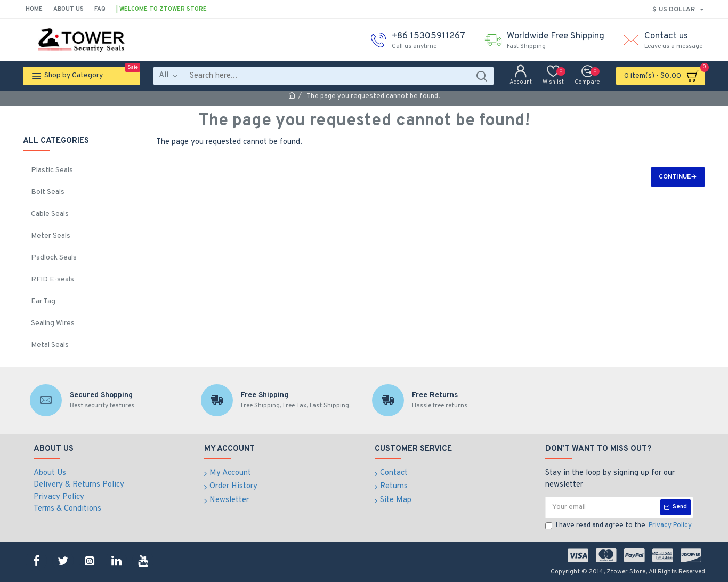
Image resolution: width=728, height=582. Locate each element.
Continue (675, 177)
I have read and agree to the (619, 526)
